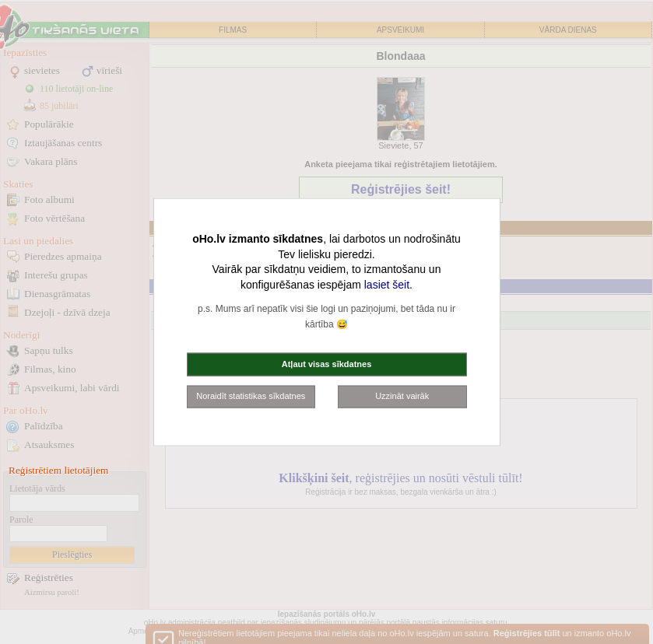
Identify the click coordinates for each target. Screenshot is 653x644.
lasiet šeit (387, 284)
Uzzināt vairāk (402, 396)
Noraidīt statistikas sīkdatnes (251, 396)
